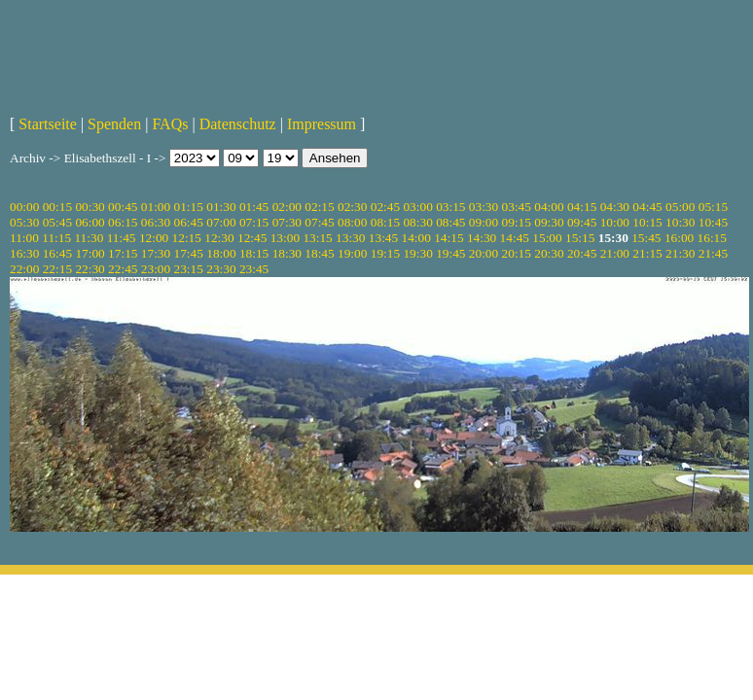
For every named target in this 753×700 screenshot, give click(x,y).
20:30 (549, 253)
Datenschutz (238, 124)
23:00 (156, 269)
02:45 (385, 207)
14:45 (515, 238)
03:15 (450, 207)
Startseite (48, 124)
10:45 (713, 222)
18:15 (254, 253)
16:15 (712, 238)
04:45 (647, 207)
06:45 (189, 222)
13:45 (383, 238)
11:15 (56, 238)
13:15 (317, 238)
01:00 (156, 207)
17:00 (90, 253)
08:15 (385, 222)
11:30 (89, 238)
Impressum (322, 124)
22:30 (90, 269)
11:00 (24, 238)
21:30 (680, 253)
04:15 (582, 207)
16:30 (24, 253)
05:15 (713, 207)
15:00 (547, 238)
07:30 (287, 222)
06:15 (123, 222)
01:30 (221, 207)
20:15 (517, 253)
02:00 (287, 207)
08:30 (417, 222)
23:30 (221, 269)
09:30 (549, 222)
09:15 (517, 222)
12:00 (154, 238)
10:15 (647, 222)
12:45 (252, 238)
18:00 (221, 253)
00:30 (90, 207)
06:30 (156, 222)
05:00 (680, 207)
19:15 (385, 253)
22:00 (24, 269)
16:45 (57, 253)
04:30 (615, 207)
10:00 (615, 222)
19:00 (352, 253)
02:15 (319, 207)
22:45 (123, 269)
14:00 (416, 238)
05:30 (24, 222)
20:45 (582, 253)
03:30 (484, 207)
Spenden (114, 124)
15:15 (580, 238)
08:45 (450, 222)
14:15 (448, 238)
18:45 (319, 253)
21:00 (615, 253)
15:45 (646, 238)
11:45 (122, 238)
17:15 (123, 253)
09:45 (582, 222)
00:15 (57, 207)
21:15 (647, 253)
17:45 (189, 253)
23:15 (189, 269)
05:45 (57, 222)
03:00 (417, 207)
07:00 (221, 222)
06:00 (90, 222)
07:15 (254, 222)
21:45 (713, 253)
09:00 (484, 222)
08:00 (352, 222)
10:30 (680, 222)
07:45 (319, 222)
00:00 (24, 207)
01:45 (254, 207)
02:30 (352, 207)
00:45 (123, 207)
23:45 (254, 269)
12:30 (219, 238)
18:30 (287, 253)
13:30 (350, 238)
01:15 (189, 207)
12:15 (187, 238)
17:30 (156, 253)
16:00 (679, 238)
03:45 (517, 207)
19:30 (417, 253)
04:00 (549, 207)
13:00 (285, 238)
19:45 (450, 253)
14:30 (482, 238)
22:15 (57, 269)
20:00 (484, 253)
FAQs (170, 124)
